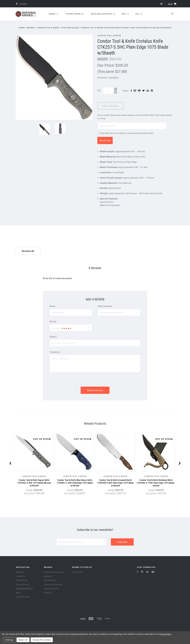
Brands (54, 14)
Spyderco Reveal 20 (75, 14)
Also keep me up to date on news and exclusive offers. (127, 133)
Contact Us (21, 576)
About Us (20, 572)
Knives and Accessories (103, 14)
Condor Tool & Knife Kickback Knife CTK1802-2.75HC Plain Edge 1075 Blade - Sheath (156, 483)
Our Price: (106, 65)
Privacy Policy (22, 584)
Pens (125, 14)
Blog (18, 593)
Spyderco (48, 576)
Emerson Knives (51, 589)
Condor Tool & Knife (109, 36)
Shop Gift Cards (23, 597)
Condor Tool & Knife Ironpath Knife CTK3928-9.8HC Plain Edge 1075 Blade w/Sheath (115, 483)
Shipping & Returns (24, 589)
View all (47, 593)
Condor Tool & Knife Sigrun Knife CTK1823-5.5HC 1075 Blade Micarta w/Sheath (34, 483)
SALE (139, 14)
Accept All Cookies (42, 640)
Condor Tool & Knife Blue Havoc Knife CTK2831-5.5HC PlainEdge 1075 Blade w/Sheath (75, 483)
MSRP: (104, 59)
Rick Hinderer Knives (54, 572)
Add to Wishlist (112, 106)
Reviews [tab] (28, 251)
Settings (9, 640)
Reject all (23, 640)
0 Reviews (113, 78)
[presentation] (70, 381)
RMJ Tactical (50, 580)
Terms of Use (22, 580)
